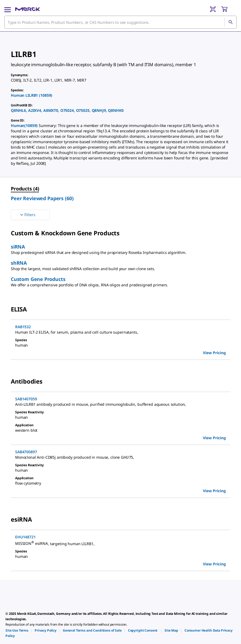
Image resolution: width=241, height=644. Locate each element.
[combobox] (120, 22)
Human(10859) (25, 125)
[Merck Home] (27, 9)
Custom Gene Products (38, 279)
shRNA (19, 263)
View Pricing (214, 353)
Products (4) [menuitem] (25, 189)
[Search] (230, 22)
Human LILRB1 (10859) (32, 95)
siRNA (18, 247)
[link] (17, 630)
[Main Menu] (8, 9)
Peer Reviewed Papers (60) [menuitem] (42, 198)
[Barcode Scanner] (213, 9)
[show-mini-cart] (229, 9)
